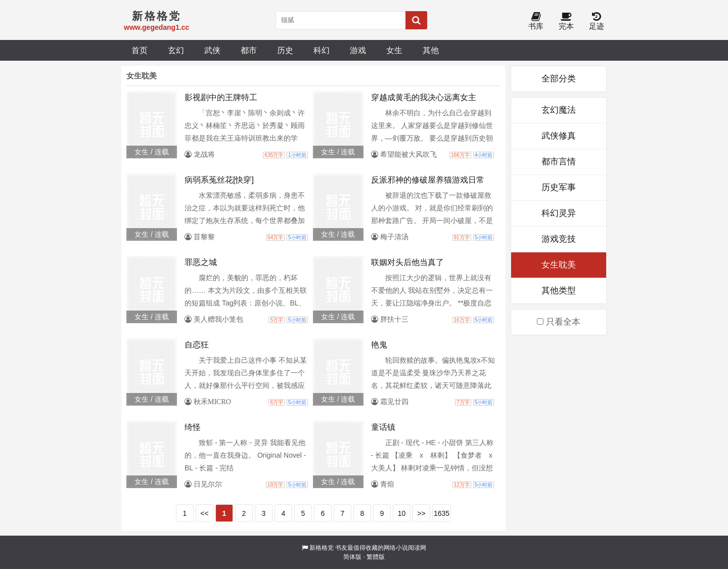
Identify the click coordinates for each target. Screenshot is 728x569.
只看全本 (559, 322)
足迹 (597, 21)
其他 (431, 50)
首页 (140, 50)
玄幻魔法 (559, 110)
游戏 (358, 50)
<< (204, 513)
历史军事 (559, 187)
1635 (442, 513)
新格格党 (322, 548)
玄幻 (176, 50)
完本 (566, 21)
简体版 (352, 557)
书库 (536, 21)
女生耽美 (559, 265)
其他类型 (559, 291)
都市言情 (559, 162)
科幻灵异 (559, 213)
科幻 (322, 50)
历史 (285, 50)
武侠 (212, 50)
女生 (394, 50)
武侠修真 (559, 136)
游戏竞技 (559, 239)
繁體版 (376, 557)
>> (421, 513)
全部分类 (559, 79)
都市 (249, 50)
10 (402, 513)
